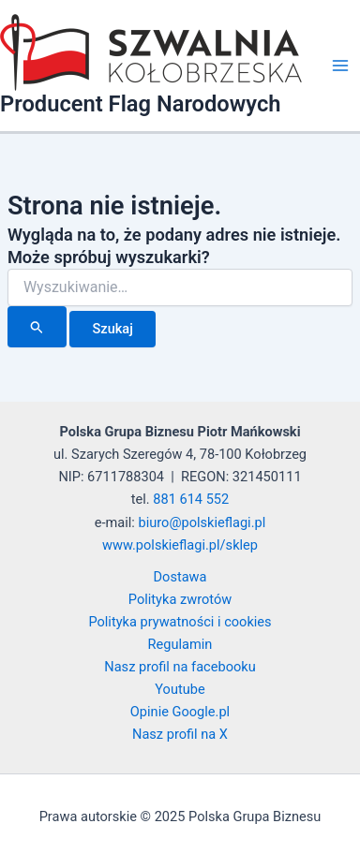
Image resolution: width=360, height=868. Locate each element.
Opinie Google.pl (180, 712)
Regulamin (180, 644)
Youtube (180, 689)
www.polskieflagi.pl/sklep (180, 545)
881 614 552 (191, 499)
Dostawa (180, 577)
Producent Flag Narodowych (141, 104)
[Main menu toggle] (340, 66)
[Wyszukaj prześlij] (37, 327)
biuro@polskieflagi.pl (202, 522)
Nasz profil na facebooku (180, 667)
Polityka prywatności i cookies (180, 622)
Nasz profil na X (180, 734)
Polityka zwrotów (180, 599)
